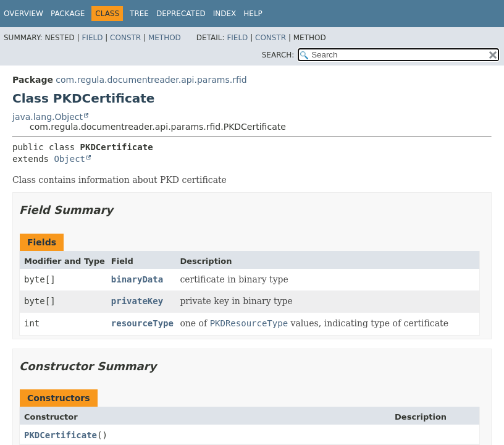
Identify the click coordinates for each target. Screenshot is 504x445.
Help (253, 14)
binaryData (137, 279)
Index (225, 14)
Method (165, 38)
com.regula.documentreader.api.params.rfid (151, 80)
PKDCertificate (61, 435)
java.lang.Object (48, 117)
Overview (23, 14)
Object (69, 159)
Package (68, 14)
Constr (125, 38)
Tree (139, 14)
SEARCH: (278, 55)
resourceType (142, 323)
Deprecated (181, 14)
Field (92, 38)
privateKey (137, 301)
